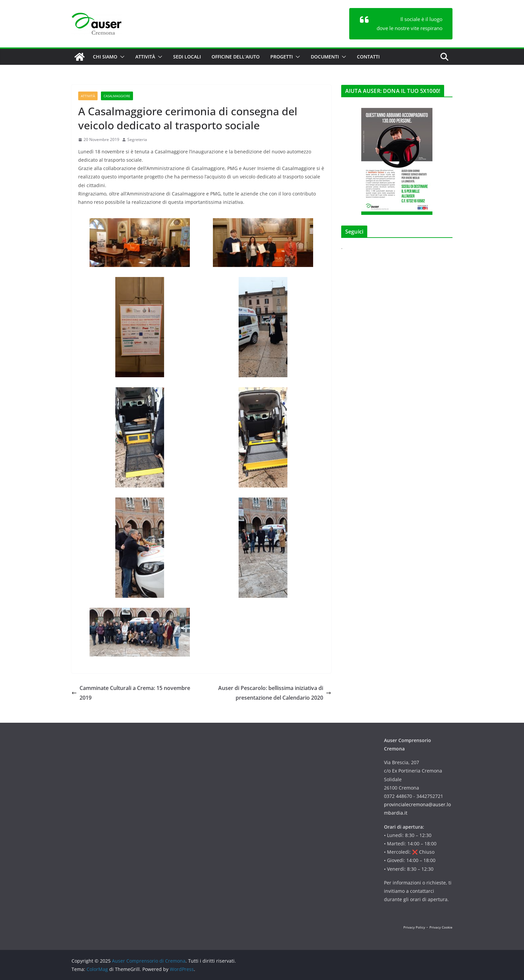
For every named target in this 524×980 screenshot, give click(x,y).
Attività (145, 57)
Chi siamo (105, 57)
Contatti (368, 57)
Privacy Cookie (441, 927)
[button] (121, 57)
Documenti (325, 57)
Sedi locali (187, 57)
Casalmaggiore (117, 96)
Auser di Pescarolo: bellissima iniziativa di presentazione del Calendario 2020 (275, 693)
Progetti (282, 57)
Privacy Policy (414, 927)
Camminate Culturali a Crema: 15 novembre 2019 (131, 693)
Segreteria (137, 139)
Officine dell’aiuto (236, 57)
